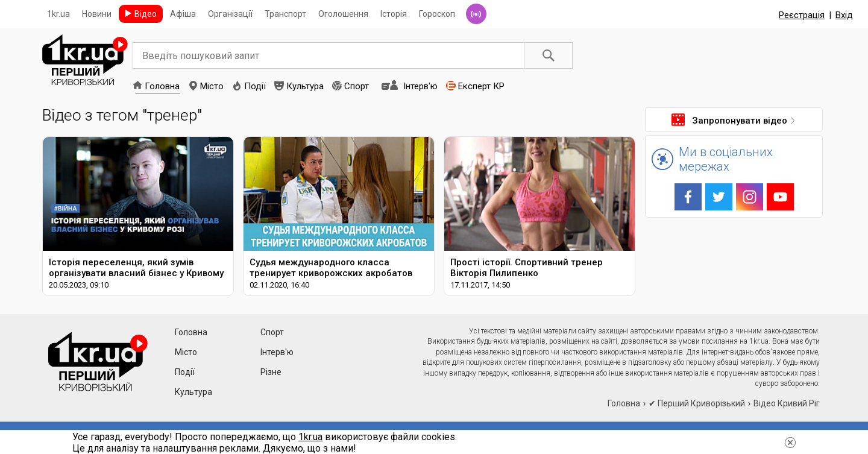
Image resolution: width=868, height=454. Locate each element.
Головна (162, 86)
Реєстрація (802, 15)
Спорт (357, 86)
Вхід (844, 15)
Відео (146, 14)
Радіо (476, 14)
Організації (230, 14)
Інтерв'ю (420, 86)
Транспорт (285, 14)
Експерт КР (481, 86)
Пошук (549, 55)
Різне (271, 372)
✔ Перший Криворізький (697, 403)
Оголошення (343, 14)
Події (255, 86)
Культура (305, 86)
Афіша (183, 14)
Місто (212, 86)
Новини (97, 14)
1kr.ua (58, 14)
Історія (394, 14)
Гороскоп (437, 14)
